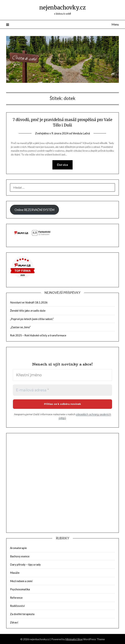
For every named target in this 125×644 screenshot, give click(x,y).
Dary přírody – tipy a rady (25, 564)
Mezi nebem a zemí (21, 581)
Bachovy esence (20, 556)
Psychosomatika (20, 589)
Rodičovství (17, 605)
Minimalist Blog (74, 639)
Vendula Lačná (81, 133)
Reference (16, 597)
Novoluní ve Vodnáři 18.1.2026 (29, 302)
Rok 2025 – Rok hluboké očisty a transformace (38, 335)
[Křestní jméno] (62, 375)
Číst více (62, 165)
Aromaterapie (18, 548)
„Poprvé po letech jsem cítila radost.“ (32, 319)
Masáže (15, 572)
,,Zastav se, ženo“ (20, 327)
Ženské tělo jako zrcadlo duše (28, 311)
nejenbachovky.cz (62, 8)
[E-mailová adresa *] (62, 390)
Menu (115, 24)
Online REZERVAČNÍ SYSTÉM (34, 210)
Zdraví (14, 622)
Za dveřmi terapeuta (22, 614)
